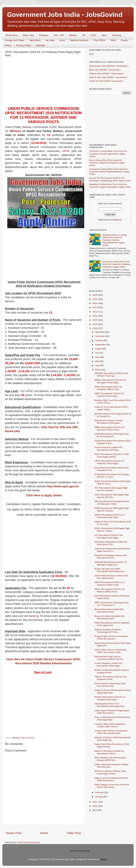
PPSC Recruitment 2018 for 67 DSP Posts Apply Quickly (112, 456)
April (97, 365)
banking (34, 616)
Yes (84, 15)
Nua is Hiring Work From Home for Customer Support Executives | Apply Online (107, 163)
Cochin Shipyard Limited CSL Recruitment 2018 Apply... (109, 664)
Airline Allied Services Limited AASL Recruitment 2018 (111, 577)
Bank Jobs (28, 35)
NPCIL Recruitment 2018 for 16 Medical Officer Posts (109, 590)
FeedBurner (116, 220)
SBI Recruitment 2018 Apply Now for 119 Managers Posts (112, 503)
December (100, 332)
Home (44, 833)
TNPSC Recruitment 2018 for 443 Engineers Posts (111, 678)
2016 (95, 806)
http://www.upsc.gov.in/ (63, 486)
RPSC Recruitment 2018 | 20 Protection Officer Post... (108, 388)
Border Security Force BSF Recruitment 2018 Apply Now (110, 570)
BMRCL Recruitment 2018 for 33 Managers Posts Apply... (110, 381)
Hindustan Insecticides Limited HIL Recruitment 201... (111, 543)
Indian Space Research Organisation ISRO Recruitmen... (112, 712)
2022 (95, 312)
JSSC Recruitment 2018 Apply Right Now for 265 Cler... (112, 496)
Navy (104, 35)
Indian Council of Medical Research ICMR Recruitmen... (111, 779)
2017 (95, 802)
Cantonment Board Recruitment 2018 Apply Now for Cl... (112, 550)
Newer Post (14, 833)
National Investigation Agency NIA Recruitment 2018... (111, 557)
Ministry (73, 35)
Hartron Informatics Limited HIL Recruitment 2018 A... (109, 752)
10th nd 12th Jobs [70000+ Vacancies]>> (109, 77)
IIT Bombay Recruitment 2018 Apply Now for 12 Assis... (112, 476)
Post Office (99, 40)
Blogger (104, 859)
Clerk (113, 40)
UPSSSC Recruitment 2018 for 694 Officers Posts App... (111, 375)
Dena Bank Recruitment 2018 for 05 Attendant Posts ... (112, 469)
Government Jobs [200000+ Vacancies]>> (109, 66)
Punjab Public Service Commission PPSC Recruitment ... (111, 638)
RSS (91, 54)
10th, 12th (59, 35)
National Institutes (79, 40)
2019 (95, 324)
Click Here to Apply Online (44, 495)
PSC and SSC (28, 738)
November (100, 336)
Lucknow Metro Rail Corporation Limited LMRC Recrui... (110, 725)
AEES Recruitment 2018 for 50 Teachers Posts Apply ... (109, 395)
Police (8, 45)
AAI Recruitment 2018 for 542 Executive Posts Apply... (109, 536)
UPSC (93, 35)
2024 (95, 303)
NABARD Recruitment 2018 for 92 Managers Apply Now (111, 563)
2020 (95, 320)
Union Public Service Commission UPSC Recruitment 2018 (111, 651)
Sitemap (40, 45)
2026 (95, 295)
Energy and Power (15, 40)
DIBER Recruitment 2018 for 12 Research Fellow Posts (110, 584)
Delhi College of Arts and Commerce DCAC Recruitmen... (112, 786)
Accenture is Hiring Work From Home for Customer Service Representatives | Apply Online (109, 172)
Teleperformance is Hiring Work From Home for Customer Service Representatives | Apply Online (114, 240)
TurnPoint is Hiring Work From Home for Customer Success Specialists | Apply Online (108, 154)
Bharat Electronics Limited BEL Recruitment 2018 (109, 611)
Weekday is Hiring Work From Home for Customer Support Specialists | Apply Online (110, 186)
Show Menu (12, 35)
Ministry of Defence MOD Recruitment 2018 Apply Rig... (113, 739)
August (99, 349)
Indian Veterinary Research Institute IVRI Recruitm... (112, 766)
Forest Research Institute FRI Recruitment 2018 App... (109, 449)
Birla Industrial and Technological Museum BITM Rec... (110, 759)
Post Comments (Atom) (29, 842)
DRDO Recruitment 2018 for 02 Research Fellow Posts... (109, 429)
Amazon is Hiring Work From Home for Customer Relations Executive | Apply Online (116, 264)
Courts (124, 40)
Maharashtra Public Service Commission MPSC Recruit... (110, 658)
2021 (95, 316)
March (98, 370)
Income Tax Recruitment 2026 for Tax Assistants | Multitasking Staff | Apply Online (110, 179)
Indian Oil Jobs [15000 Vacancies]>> (107, 81)
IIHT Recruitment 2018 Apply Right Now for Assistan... (111, 489)
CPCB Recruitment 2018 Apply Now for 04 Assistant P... (112, 435)
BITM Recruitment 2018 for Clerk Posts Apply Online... (110, 772)
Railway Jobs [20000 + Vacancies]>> (107, 74)
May (97, 361)
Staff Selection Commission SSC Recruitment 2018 (110, 685)
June (98, 357)
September (101, 345)
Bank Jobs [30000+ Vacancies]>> (105, 70)
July (97, 353)
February (100, 792)
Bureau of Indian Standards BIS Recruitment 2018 (110, 617)
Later (52, 15)
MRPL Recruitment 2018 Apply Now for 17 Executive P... (112, 604)
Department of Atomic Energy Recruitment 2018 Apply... (109, 422)
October (99, 340)
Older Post (74, 833)
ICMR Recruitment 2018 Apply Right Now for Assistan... (112, 509)
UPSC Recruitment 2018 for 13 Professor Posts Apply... (109, 462)
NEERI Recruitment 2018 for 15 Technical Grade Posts (110, 516)
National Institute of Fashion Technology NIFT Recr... (108, 631)
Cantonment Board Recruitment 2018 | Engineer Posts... (113, 442)
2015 (95, 810)
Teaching (117, 35)
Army (62, 40)
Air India (50, 40)
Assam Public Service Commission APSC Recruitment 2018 (111, 732)
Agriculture (35, 40)
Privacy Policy (24, 45)
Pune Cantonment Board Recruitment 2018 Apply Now (112, 718)
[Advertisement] (43, 83)
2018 (95, 328)
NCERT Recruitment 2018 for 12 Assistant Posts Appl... (110, 698)
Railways (44, 35)
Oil (83, 35)
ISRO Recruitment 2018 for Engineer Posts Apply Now (112, 624)
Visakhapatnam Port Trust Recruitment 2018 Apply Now (110, 705)
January (99, 797)
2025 (95, 299)
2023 (95, 307)
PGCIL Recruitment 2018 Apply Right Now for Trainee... (112, 530)
